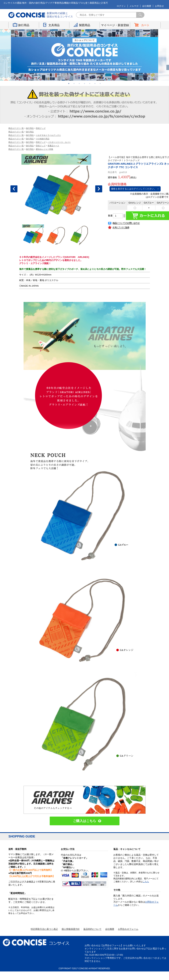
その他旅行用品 (43, 139)
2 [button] (74, 83)
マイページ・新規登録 (115, 25)
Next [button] (99, 189)
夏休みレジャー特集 (45, 149)
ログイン (121, 6)
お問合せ (159, 6)
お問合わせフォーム (128, 929)
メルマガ (134, 6)
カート (145, 25)
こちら (146, 882)
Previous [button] (14, 189)
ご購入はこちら (84, 821)
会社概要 (147, 6)
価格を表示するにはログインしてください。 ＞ (135, 189)
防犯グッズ (41, 128)
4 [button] (85, 83)
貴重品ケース (53, 146)
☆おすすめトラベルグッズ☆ (48, 135)
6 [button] (95, 83)
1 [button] (69, 83)
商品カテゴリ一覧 (16, 128)
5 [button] (90, 83)
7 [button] (100, 83)
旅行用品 (24, 25)
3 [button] (79, 83)
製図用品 (85, 25)
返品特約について (92, 929)
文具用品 (54, 25)
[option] (85, 55)
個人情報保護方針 (71, 929)
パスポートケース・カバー (59, 142)
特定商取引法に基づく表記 (44, 929)
